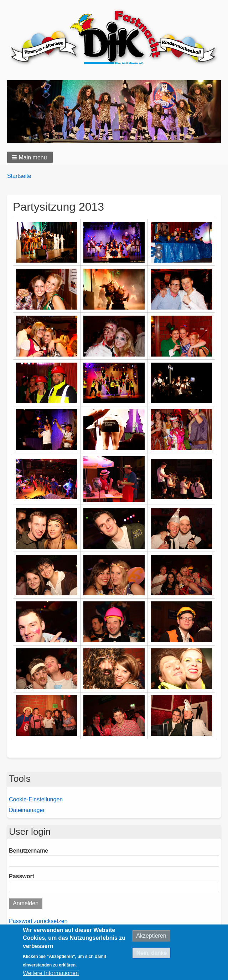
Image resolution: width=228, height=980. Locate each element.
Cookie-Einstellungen (36, 799)
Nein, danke (151, 953)
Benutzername (28, 851)
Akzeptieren (151, 936)
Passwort (22, 876)
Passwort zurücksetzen (38, 921)
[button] (30, 157)
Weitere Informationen (51, 973)
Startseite (19, 176)
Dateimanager (27, 810)
